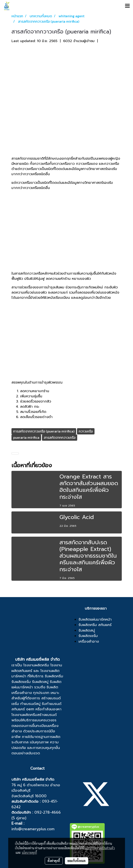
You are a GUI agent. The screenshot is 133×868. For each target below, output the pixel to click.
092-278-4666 (48, 812)
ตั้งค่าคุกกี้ (54, 861)
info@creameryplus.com (33, 829)
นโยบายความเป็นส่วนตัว (100, 848)
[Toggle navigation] (127, 6)
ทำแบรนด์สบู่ (30, 704)
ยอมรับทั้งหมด (77, 861)
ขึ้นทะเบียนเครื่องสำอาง (35, 728)
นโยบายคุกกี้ (29, 852)
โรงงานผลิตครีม (36, 665)
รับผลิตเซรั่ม (21, 682)
